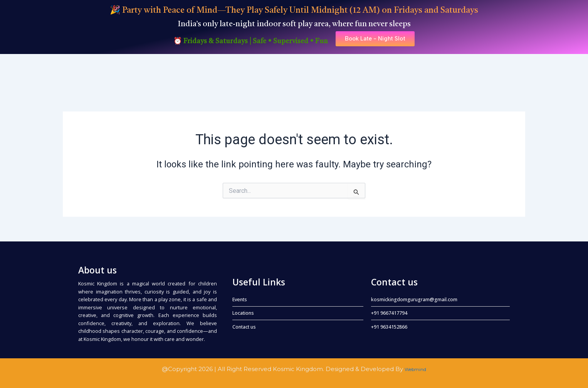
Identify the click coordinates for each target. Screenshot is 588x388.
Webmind (415, 369)
